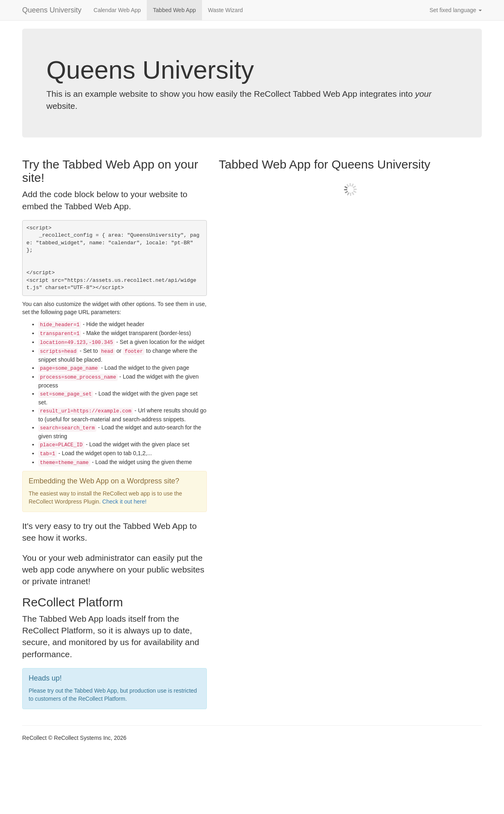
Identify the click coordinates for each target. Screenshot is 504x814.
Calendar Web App (117, 10)
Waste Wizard (226, 10)
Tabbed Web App (174, 10)
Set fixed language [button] (456, 10)
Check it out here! (125, 502)
